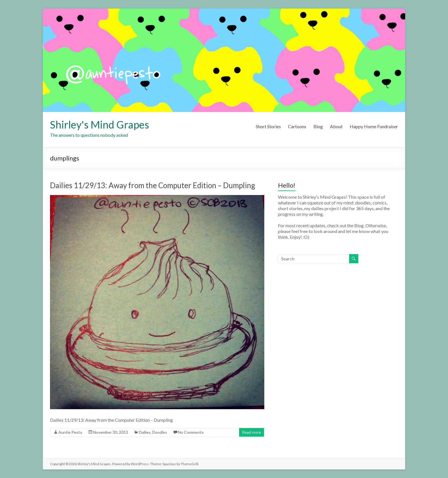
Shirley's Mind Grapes (100, 124)
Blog (318, 126)
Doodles (160, 432)
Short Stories (268, 126)
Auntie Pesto (70, 432)
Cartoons (297, 126)
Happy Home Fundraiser (374, 126)
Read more (252, 432)
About (336, 126)
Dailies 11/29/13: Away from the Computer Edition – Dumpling (153, 185)
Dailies (145, 432)
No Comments (191, 432)
